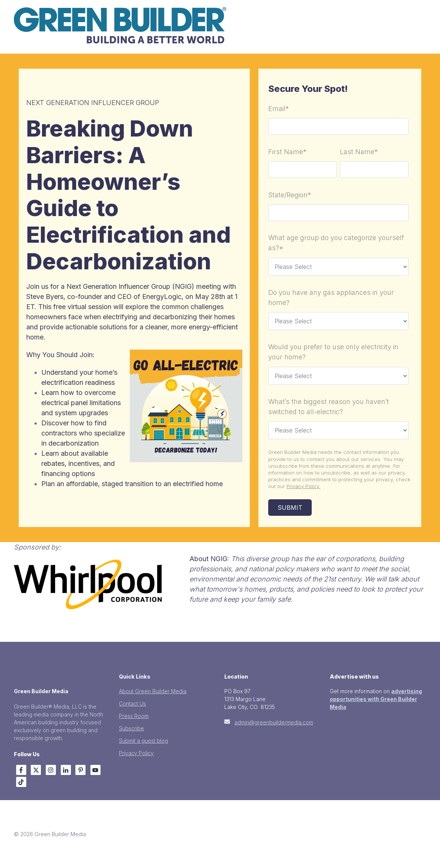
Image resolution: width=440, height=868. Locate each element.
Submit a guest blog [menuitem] (143, 741)
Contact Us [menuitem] (132, 704)
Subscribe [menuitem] (131, 728)
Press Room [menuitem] (134, 716)
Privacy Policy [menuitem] (136, 753)
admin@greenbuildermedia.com (274, 722)
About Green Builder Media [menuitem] (153, 691)
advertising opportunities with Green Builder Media (376, 699)
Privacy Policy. (303, 486)
